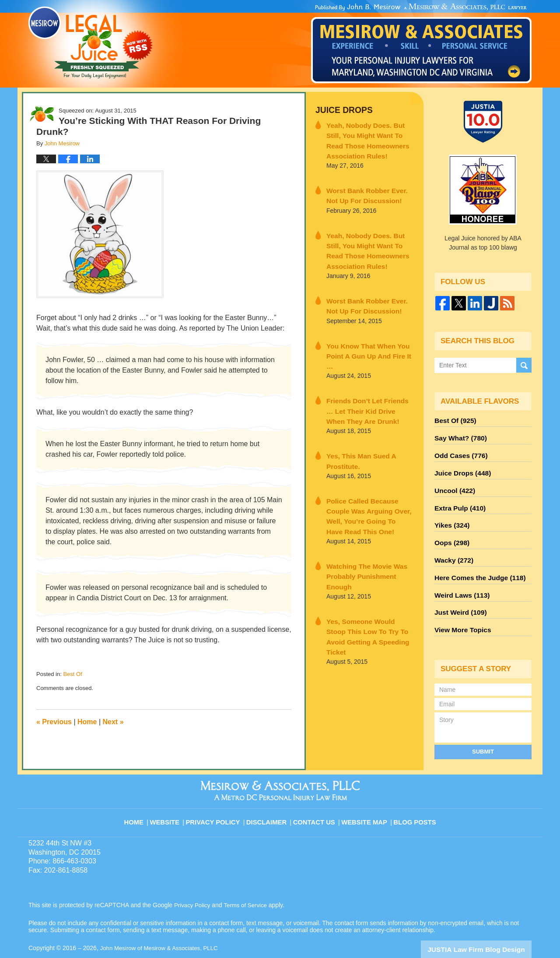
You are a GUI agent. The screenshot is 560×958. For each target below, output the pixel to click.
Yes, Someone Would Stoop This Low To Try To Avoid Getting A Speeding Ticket (364, 574)
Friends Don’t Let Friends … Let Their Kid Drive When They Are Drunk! (368, 384)
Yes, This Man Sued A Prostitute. (356, 431)
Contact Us (317, 795)
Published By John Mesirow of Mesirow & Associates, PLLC (421, 43)
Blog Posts (414, 795)
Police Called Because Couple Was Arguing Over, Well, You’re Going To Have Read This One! (369, 479)
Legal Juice (91, 42)
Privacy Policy (219, 795)
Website (172, 795)
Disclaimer (270, 795)
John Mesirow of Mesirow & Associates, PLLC (163, 926)
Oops (450, 530)
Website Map (365, 795)
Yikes (450, 514)
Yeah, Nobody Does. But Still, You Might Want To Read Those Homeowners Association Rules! (369, 137)
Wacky (452, 546)
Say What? (458, 436)
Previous (54, 722)
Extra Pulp (458, 499)
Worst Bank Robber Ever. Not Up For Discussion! (366, 189)
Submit (483, 729)
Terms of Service (248, 883)
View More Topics (460, 609)
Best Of (72, 674)
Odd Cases (458, 451)
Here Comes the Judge (476, 562)
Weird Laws (459, 578)
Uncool (453, 483)
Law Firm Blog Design (490, 927)
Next (113, 722)
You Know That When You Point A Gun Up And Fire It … (366, 336)
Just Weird (458, 593)
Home (87, 722)
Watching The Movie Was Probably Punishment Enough (367, 527)
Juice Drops (341, 110)
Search (524, 365)
